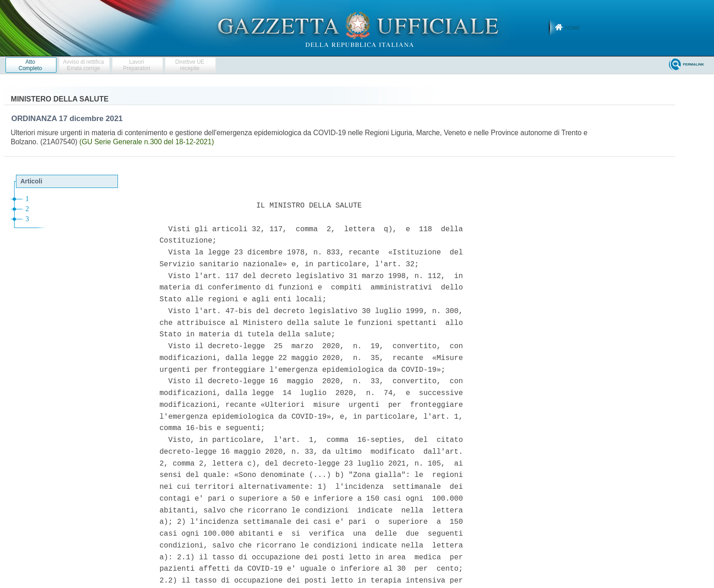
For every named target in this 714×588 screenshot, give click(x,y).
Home (573, 28)
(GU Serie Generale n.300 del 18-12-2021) (147, 142)
